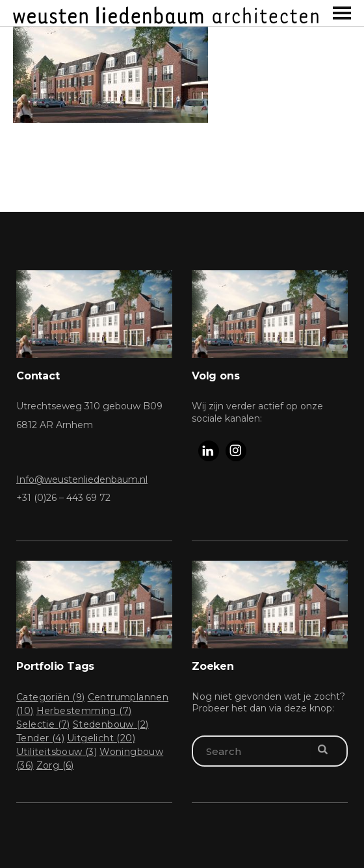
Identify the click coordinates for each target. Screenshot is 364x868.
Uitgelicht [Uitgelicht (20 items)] (101, 738)
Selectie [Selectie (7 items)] (43, 724)
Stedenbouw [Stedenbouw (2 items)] (111, 724)
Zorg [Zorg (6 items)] (55, 765)
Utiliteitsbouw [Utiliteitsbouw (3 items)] (57, 752)
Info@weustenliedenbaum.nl (82, 479)
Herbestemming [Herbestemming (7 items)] (84, 711)
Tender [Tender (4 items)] (40, 738)
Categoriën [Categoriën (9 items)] (51, 697)
